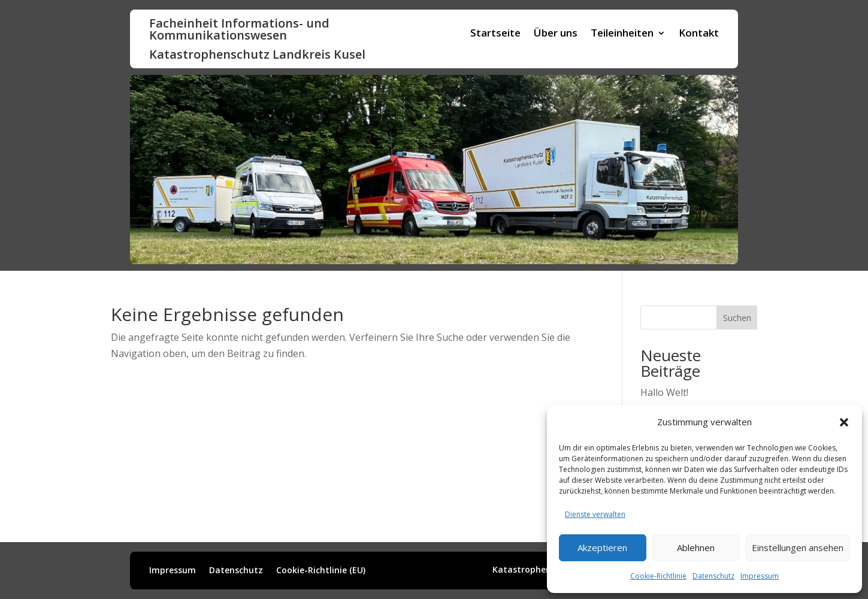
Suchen (737, 318)
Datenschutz (713, 576)
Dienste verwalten (595, 514)
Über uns (556, 34)
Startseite (495, 34)
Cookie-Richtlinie (658, 576)
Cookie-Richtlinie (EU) (321, 571)
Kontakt (699, 34)
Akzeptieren (602, 547)
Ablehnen (696, 547)
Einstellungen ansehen (798, 547)
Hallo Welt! (664, 392)
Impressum (760, 576)
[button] (844, 422)
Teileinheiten (622, 34)
